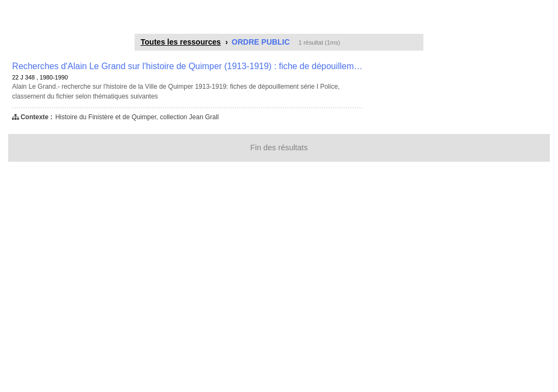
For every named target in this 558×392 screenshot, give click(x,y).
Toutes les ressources (181, 42)
